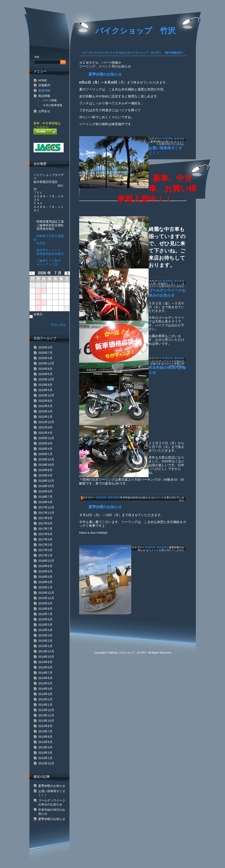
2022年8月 (45, 401)
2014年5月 (45, 683)
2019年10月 (46, 465)
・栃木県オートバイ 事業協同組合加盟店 (49, 252)
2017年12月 (46, 507)
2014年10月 (46, 657)
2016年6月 (45, 571)
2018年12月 (46, 481)
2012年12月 (46, 763)
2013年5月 (45, 742)
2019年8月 (45, 470)
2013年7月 (45, 731)
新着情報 (168, 139)
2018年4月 (45, 502)
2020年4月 (45, 449)
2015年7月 (45, 614)
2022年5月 (45, 406)
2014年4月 (45, 689)
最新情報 (179, 139)
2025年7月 (45, 353)
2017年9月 (45, 518)
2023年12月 (46, 379)
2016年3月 (45, 582)
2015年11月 (46, 598)
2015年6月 (45, 619)
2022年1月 (45, 417)
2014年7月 (45, 673)
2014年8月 (45, 667)
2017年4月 (45, 539)
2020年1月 (45, 454)
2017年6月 (45, 534)
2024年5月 (45, 374)
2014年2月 (45, 699)
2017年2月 (45, 550)
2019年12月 (46, 459)
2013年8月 (45, 726)
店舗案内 (44, 85)
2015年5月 (45, 625)
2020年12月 (46, 438)
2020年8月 (45, 443)
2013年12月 (46, 710)
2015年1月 (45, 646)
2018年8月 (45, 491)
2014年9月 (45, 662)
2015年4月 (45, 630)
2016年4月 (45, 577)
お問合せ (44, 111)
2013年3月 (45, 753)
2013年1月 (45, 758)
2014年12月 (46, 651)
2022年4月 (45, 411)
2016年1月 (45, 587)
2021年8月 (45, 427)
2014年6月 (45, 678)
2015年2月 (45, 641)
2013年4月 (45, 747)
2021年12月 (46, 422)
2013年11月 (46, 715)
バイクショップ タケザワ (132, 653)
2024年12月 (46, 363)
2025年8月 (45, 347)
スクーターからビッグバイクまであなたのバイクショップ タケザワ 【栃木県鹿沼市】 (133, 53)
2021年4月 (45, 433)
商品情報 (44, 96)
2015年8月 (45, 609)
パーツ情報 (50, 100)
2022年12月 (46, 395)
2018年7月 (45, 497)
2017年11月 (46, 513)
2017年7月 (45, 529)
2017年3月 (45, 545)
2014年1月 (45, 705)
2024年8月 (45, 369)
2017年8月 (45, 523)
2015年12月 (46, 593)
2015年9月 (45, 603)
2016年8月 (45, 566)
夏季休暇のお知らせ (105, 74)
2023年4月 (45, 390)
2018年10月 (46, 486)
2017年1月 (45, 555)
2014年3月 (45, 694)
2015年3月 (45, 635)
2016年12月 (46, 561)
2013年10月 (46, 721)
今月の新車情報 (53, 105)
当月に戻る (58, 325)
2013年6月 (45, 737)
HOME (43, 80)
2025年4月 (45, 358)
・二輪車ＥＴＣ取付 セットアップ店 (47, 262)
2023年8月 (45, 385)
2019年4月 (45, 475)
